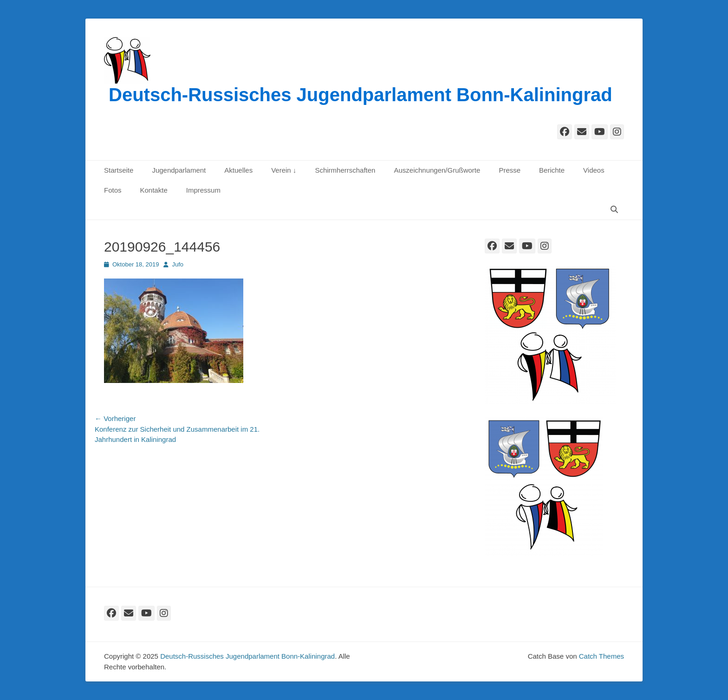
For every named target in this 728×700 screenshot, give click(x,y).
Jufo (178, 264)
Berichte (552, 170)
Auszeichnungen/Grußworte (437, 170)
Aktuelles (238, 170)
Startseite (119, 170)
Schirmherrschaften (345, 170)
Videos (594, 170)
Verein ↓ (284, 170)
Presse (510, 170)
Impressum (203, 190)
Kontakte (154, 190)
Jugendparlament (179, 170)
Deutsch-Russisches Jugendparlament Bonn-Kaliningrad (361, 95)
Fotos (113, 190)
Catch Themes (601, 656)
